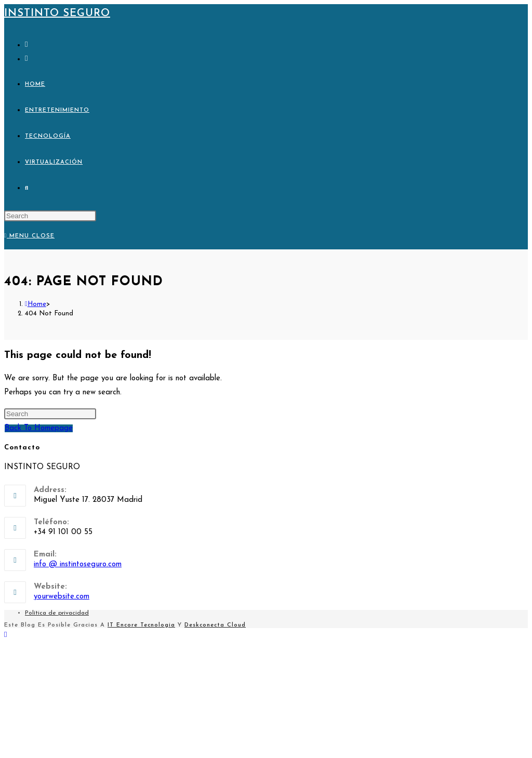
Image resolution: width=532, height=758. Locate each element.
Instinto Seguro (57, 14)
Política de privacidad (57, 613)
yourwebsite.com (62, 597)
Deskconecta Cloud (215, 625)
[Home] (36, 304)
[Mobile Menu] (29, 236)
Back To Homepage (39, 428)
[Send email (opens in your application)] (26, 59)
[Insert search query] (50, 216)
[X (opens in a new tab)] (26, 45)
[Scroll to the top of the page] (5, 635)
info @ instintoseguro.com (78, 564)
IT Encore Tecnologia (141, 625)
